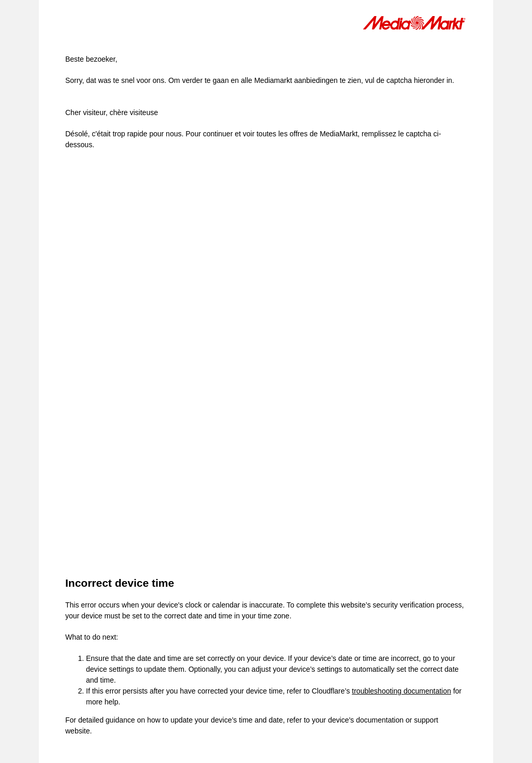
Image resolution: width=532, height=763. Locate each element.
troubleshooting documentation (401, 691)
